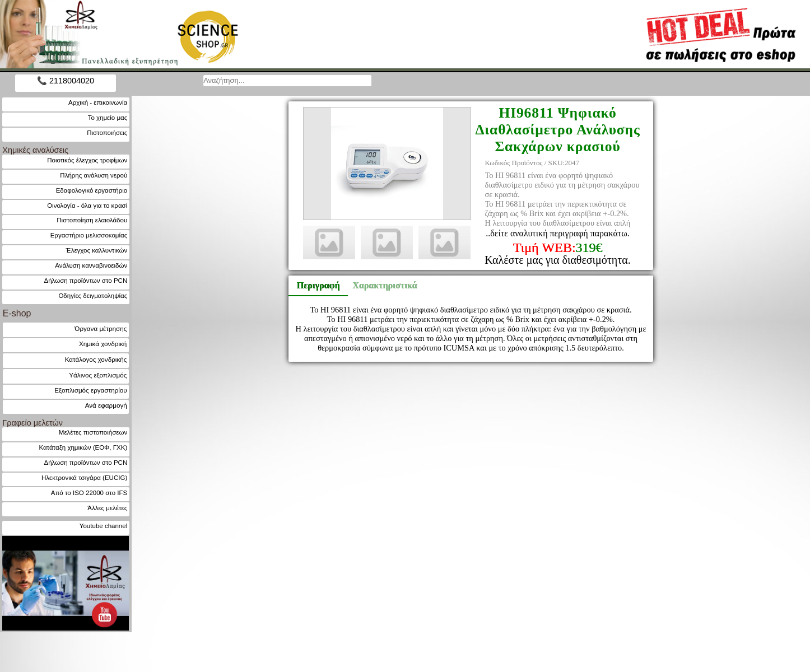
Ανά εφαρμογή (106, 405)
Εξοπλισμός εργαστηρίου (90, 390)
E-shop (17, 313)
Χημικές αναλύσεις (35, 150)
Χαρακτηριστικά (380, 285)
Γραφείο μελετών (32, 423)
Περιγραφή (318, 285)
